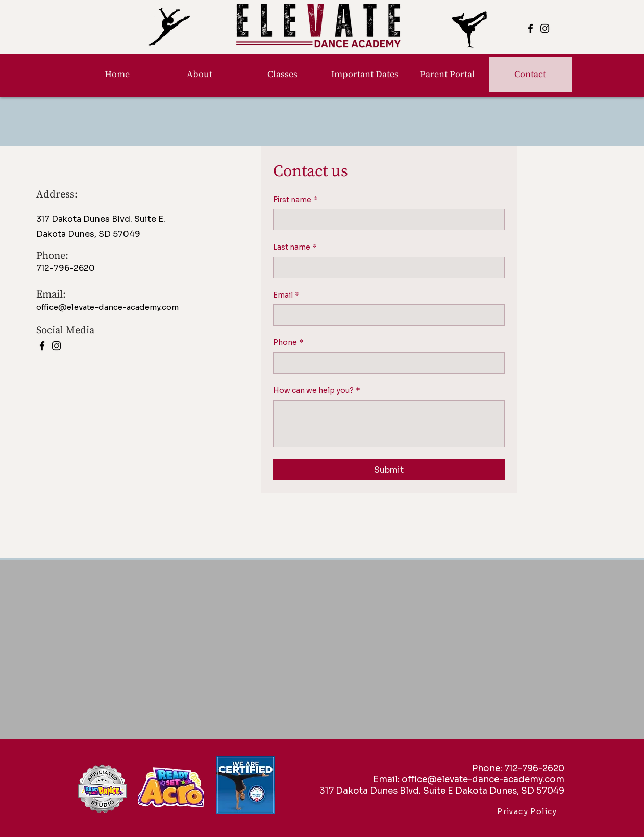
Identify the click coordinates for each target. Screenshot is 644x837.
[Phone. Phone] (386, 363)
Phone (288, 343)
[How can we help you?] (389, 424)
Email (286, 296)
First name (295, 200)
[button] (282, 74)
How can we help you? (317, 391)
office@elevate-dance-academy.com (107, 307)
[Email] (386, 315)
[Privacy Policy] (528, 811)
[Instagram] (545, 28)
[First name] (386, 219)
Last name (295, 248)
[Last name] (386, 267)
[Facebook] (530, 28)
